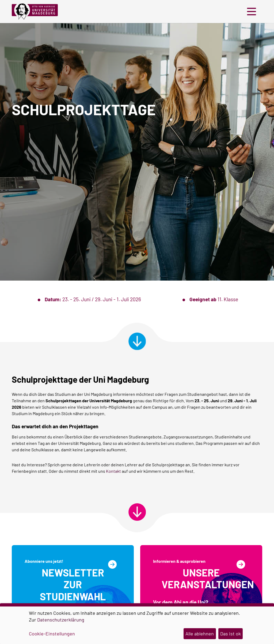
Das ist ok (231, 634)
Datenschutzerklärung (61, 620)
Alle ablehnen (200, 634)
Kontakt (113, 471)
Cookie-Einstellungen (52, 634)
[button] (253, 12)
